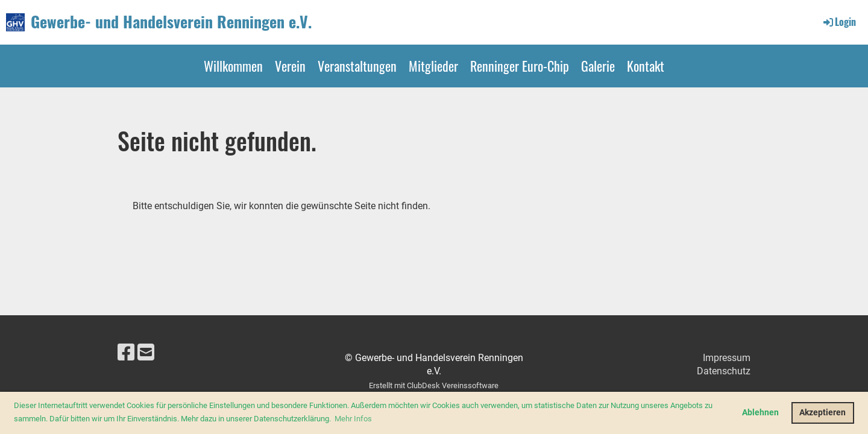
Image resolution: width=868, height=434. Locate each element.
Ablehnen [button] (760, 413)
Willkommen (233, 66)
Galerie (598, 66)
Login (839, 22)
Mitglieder (433, 66)
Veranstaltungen (357, 66)
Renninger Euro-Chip (520, 66)
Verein (290, 66)
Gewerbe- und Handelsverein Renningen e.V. (171, 22)
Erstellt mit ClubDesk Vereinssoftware (434, 385)
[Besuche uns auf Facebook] (126, 353)
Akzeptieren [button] (822, 413)
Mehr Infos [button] (353, 419)
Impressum (727, 358)
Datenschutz (724, 371)
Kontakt (646, 66)
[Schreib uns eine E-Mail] (146, 353)
